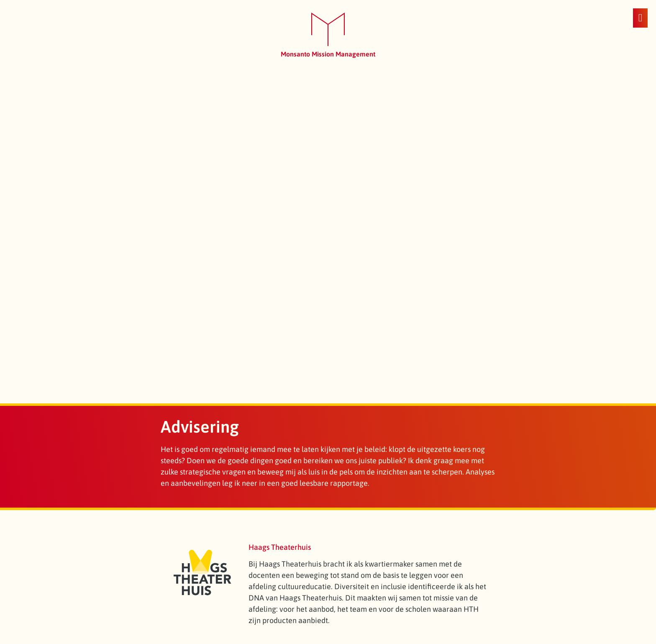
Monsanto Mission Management (328, 54)
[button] (640, 18)
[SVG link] (328, 30)
